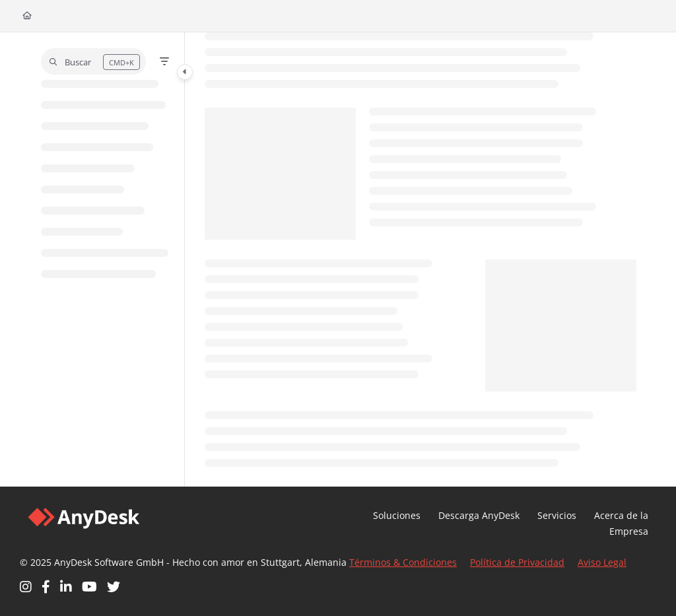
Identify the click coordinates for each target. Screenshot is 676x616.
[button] (93, 61)
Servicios (557, 515)
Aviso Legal (602, 562)
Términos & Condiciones (403, 562)
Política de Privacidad (517, 562)
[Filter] (164, 61)
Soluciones (397, 515)
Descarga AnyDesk (479, 515)
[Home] (27, 16)
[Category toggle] (185, 72)
